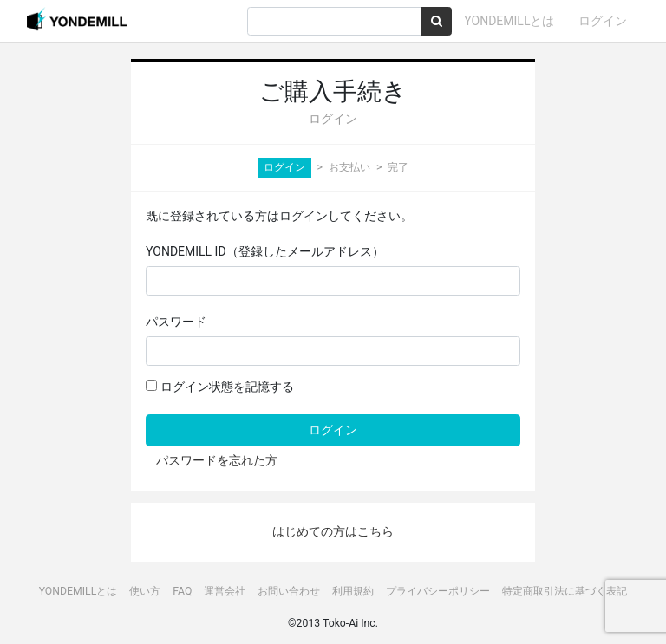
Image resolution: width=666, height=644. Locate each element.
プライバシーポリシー (438, 591)
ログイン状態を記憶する (219, 387)
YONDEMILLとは (509, 21)
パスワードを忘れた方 (217, 460)
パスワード (176, 322)
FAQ (182, 591)
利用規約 (353, 591)
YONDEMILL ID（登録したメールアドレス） (265, 251)
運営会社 (225, 591)
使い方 (145, 591)
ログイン (603, 21)
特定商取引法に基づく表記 (565, 591)
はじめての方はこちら (333, 531)
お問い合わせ (289, 591)
